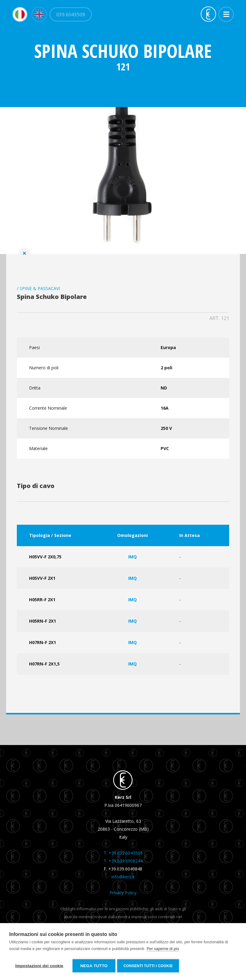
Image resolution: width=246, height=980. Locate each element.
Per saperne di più (163, 950)
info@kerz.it (123, 879)
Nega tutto (94, 966)
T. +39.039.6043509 (123, 855)
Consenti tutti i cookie (149, 966)
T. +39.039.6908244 (123, 863)
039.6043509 (71, 15)
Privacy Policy (123, 894)
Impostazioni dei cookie (39, 966)
